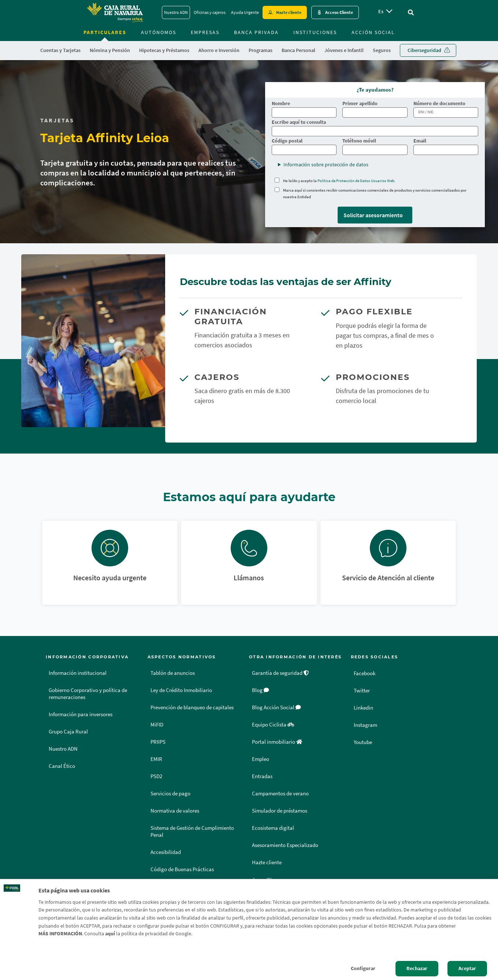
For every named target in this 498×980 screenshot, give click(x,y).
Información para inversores (81, 714)
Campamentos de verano (280, 794)
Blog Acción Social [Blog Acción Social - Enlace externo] (276, 707)
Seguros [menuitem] (382, 50)
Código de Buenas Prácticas (182, 869)
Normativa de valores (175, 811)
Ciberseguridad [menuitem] (424, 50)
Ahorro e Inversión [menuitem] (219, 50)
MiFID (157, 725)
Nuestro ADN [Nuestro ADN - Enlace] (176, 12)
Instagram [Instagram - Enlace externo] (366, 725)
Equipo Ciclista (273, 725)
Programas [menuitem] (261, 50)
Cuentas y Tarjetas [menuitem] (60, 50)
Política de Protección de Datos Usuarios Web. (356, 181)
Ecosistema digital (273, 828)
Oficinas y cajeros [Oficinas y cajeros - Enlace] (210, 12)
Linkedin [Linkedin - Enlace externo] (365, 707)
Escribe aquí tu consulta (299, 122)
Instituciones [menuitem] (315, 32)
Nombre (281, 103)
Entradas (262, 776)
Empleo (261, 759)
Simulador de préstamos (280, 811)
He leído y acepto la (339, 181)
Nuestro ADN (63, 749)
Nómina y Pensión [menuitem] (110, 50)
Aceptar (467, 968)
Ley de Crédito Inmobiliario (181, 690)
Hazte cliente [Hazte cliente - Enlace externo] (289, 12)
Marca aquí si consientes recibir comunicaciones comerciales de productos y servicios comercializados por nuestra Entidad (375, 193)
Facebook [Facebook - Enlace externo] (366, 673)
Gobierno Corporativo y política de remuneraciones (88, 694)
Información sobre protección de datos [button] (326, 164)
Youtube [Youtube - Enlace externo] (364, 742)
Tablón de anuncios (173, 673)
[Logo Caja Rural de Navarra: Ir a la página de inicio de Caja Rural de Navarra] (115, 12)
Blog (261, 690)
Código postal (287, 141)
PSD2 (156, 776)
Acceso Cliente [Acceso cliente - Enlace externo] (339, 12)
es (381, 11)
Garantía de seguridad (280, 673)
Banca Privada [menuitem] (256, 32)
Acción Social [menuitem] (373, 32)
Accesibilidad (166, 852)
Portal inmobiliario (277, 742)
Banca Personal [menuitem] (298, 50)
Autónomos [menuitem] (159, 32)
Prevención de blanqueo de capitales (192, 707)
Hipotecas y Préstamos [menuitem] (164, 50)
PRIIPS (158, 742)
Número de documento (439, 103)
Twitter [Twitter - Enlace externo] (362, 690)
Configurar (363, 968)
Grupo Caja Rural (68, 732)
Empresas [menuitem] (205, 32)
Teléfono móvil (359, 141)
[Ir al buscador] (411, 12)
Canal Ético (62, 766)
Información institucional (78, 673)
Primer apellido (360, 103)
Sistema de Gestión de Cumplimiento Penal (192, 831)
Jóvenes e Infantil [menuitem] (344, 50)
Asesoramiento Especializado (285, 845)
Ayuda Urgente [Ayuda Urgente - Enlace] (245, 12)
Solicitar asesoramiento (373, 215)
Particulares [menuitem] (105, 32)
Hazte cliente (267, 862)
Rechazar (417, 968)
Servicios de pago (170, 794)
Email (420, 141)
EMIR (156, 759)
